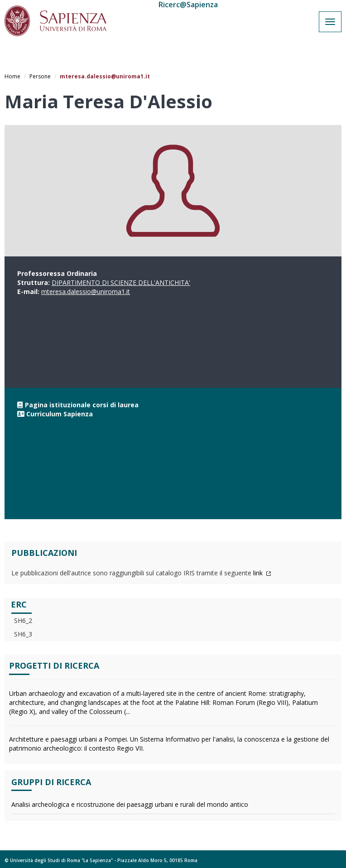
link (262, 573)
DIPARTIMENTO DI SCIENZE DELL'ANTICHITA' (121, 282)
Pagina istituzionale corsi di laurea (82, 405)
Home (12, 76)
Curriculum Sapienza (60, 414)
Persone (40, 76)
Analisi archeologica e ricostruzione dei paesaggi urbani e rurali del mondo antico (130, 804)
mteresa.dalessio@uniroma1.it (86, 292)
